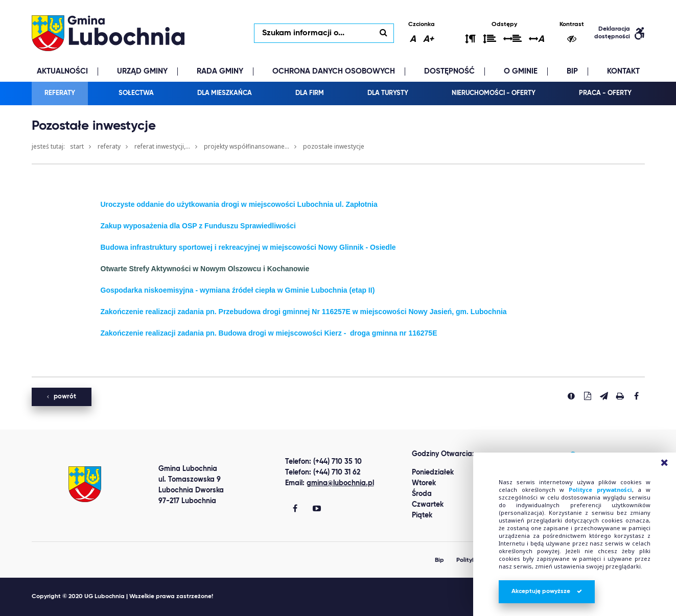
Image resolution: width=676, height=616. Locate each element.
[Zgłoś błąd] (571, 396)
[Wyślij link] (604, 396)
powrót (62, 397)
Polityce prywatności (600, 490)
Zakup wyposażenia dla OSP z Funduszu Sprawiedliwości (199, 226)
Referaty (109, 146)
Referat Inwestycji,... (162, 146)
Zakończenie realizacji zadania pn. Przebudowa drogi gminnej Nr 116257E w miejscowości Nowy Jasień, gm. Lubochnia (304, 312)
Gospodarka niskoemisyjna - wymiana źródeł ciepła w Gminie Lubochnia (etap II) (238, 290)
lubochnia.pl (108, 33)
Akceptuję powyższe (547, 591)
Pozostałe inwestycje (334, 146)
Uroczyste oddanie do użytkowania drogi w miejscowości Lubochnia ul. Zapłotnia (239, 204)
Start (77, 146)
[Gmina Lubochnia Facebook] (295, 509)
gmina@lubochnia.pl (340, 483)
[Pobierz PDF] (588, 396)
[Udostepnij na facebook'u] (637, 396)
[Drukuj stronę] (620, 396)
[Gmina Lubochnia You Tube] (317, 509)
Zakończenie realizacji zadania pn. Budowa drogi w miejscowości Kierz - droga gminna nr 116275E (269, 333)
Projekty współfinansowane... (247, 146)
